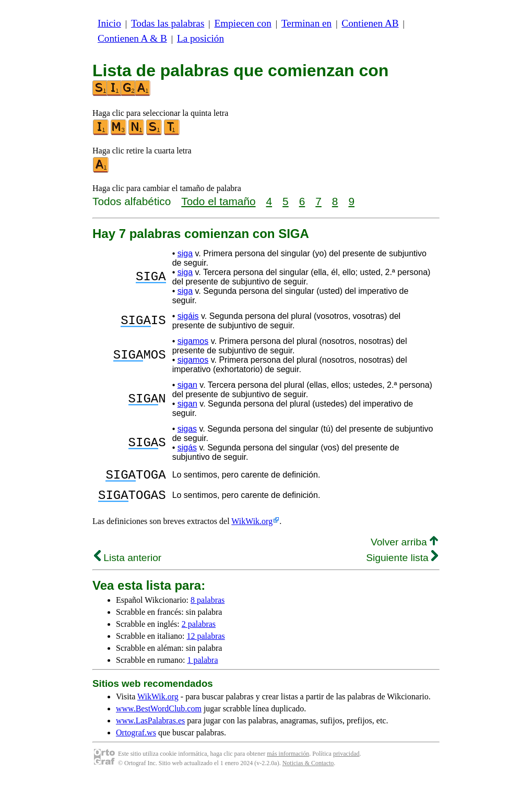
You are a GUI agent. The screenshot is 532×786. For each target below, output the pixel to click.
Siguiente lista (402, 564)
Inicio (109, 23)
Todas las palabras (168, 23)
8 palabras (208, 606)
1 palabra (202, 666)
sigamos (193, 341)
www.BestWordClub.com (159, 715)
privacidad (346, 760)
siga (185, 253)
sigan (187, 385)
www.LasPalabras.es (150, 727)
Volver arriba (404, 548)
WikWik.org (252, 527)
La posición (200, 38)
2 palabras (199, 630)
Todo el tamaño (218, 201)
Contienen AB (370, 23)
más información (288, 760)
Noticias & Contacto (308, 769)
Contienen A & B (132, 38)
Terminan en (306, 23)
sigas (187, 429)
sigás (187, 448)
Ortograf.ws (136, 739)
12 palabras (206, 642)
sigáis (188, 316)
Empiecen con (243, 23)
